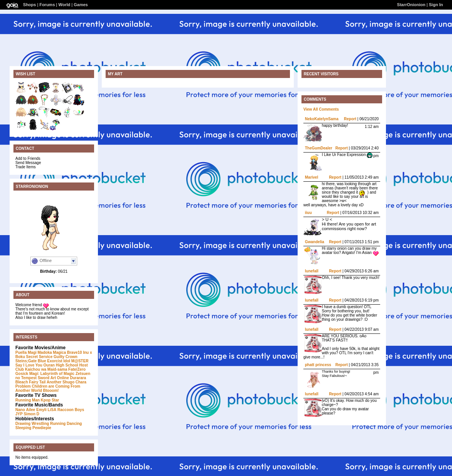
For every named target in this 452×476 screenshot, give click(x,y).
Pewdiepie (42, 428)
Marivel (311, 177)
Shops (30, 5)
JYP (19, 414)
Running (58, 424)
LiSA (52, 410)
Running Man (27, 400)
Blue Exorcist (50, 361)
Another (54, 382)
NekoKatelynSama (322, 119)
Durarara (78, 378)
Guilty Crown (66, 357)
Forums (47, 5)
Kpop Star (50, 400)
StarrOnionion (411, 5)
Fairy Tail (37, 382)
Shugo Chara (75, 382)
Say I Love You (29, 365)
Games (81, 5)
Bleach (22, 382)
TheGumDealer (319, 148)
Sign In (436, 5)
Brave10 (75, 352)
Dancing (74, 424)
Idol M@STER (76, 361)
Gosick (22, 374)
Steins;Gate (26, 361)
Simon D (32, 414)
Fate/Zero (77, 369)
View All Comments (321, 109)
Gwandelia (315, 242)
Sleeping (23, 428)
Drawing (23, 424)
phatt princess (318, 365)
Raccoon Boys (71, 410)
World (64, 5)
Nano (20, 410)
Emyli (41, 410)
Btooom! (51, 391)
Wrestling (40, 424)
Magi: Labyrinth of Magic (52, 374)
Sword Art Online (53, 378)
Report (350, 119)
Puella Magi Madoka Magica (41, 352)
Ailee (31, 410)
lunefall (312, 271)
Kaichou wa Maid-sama (46, 369)
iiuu (308, 213)
